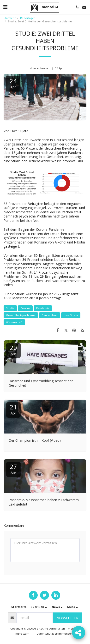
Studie (10, 308)
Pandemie (43, 308)
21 (13, 409)
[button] (5, 7)
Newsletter (67, 618)
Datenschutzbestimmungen (55, 634)
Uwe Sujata (71, 315)
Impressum (22, 634)
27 (13, 469)
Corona (25, 308)
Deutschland (50, 315)
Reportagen (28, 18)
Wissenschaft (14, 322)
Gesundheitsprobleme (21, 315)
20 (13, 350)
